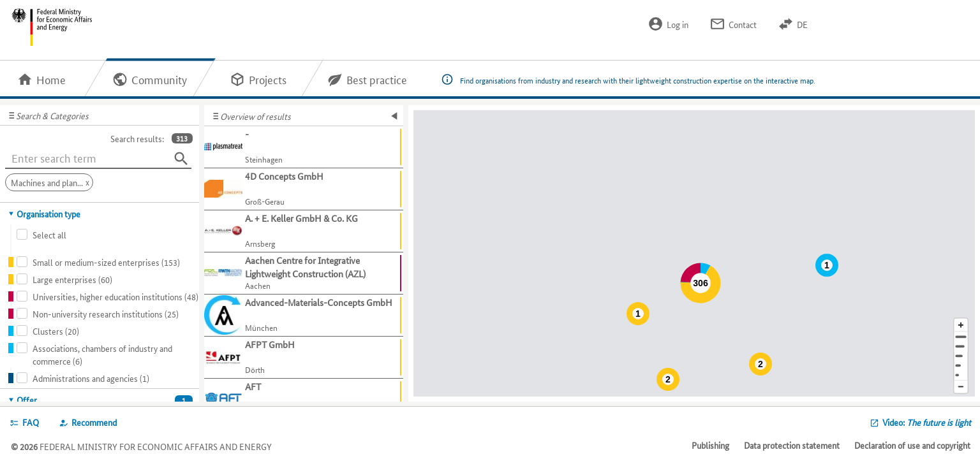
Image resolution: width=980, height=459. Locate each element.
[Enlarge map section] (961, 325)
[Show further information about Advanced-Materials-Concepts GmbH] (304, 316)
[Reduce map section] (961, 387)
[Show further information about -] (304, 147)
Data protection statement (792, 445)
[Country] (961, 366)
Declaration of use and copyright (912, 445)
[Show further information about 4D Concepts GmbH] (304, 189)
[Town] (961, 346)
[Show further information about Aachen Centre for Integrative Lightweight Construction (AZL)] (304, 273)
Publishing (710, 445)
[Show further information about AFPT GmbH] (304, 358)
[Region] (961, 356)
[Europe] (961, 375)
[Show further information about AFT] (304, 400)
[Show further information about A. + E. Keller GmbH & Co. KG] (304, 231)
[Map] (694, 253)
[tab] (100, 214)
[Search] (181, 159)
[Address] (961, 337)
